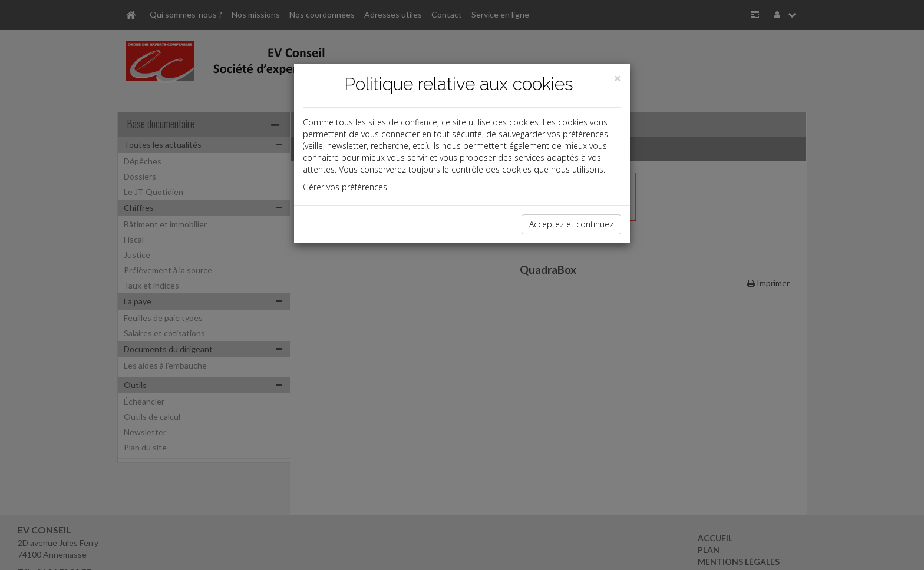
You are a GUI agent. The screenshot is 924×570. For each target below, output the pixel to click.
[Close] (618, 79)
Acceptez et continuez (571, 224)
